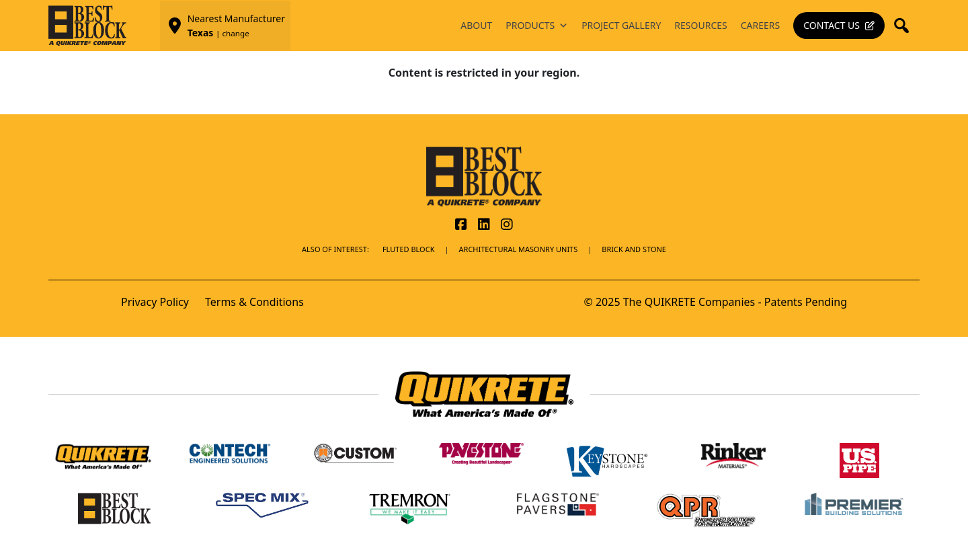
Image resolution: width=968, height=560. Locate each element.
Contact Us (832, 25)
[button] (905, 26)
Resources (700, 25)
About (476, 25)
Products (537, 26)
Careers (760, 25)
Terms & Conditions (254, 302)
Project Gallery (621, 25)
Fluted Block (409, 249)
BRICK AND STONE (634, 249)
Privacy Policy (155, 302)
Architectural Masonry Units (519, 249)
